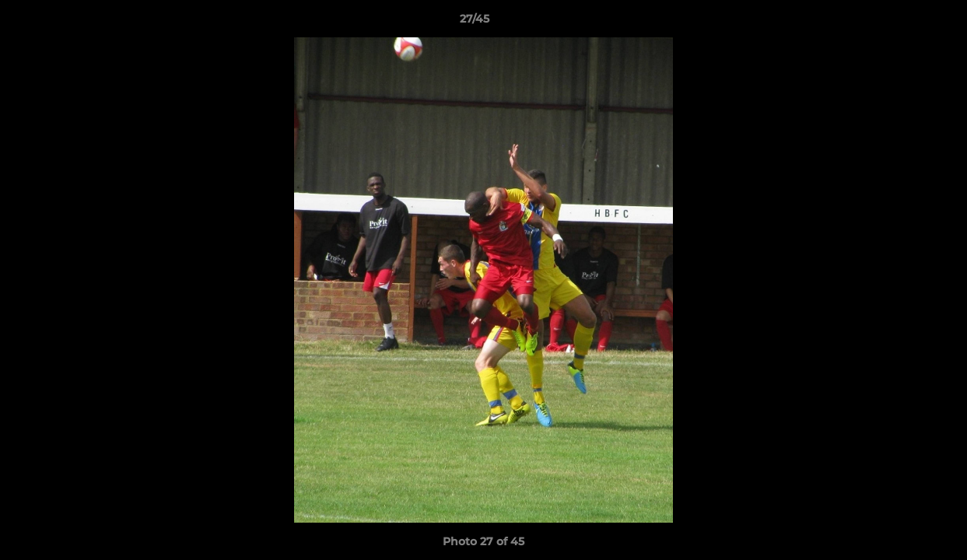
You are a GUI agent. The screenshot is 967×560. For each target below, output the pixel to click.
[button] (902, 23)
